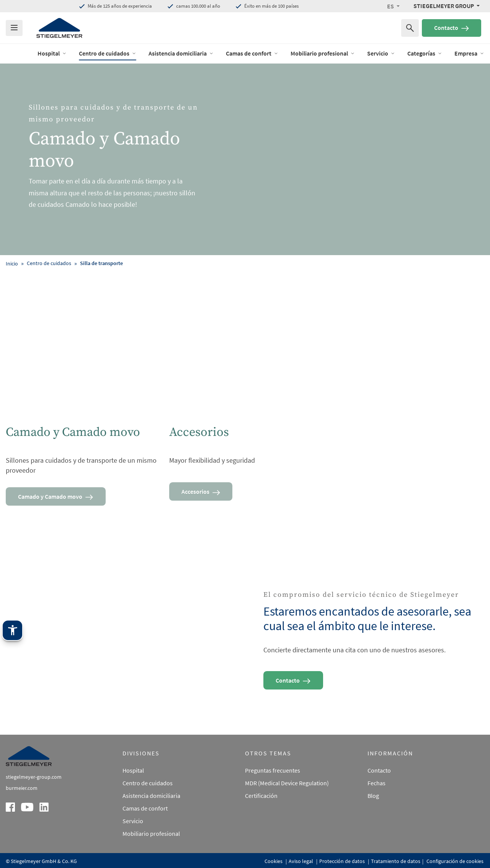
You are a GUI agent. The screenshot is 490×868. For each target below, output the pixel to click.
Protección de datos (343, 850)
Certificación (261, 784)
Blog (373, 784)
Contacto (452, 28)
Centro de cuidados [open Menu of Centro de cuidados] (108, 53)
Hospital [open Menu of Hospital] (52, 53)
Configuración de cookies (454, 850)
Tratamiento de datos (396, 850)
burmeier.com (22, 776)
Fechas (376, 771)
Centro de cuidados (148, 771)
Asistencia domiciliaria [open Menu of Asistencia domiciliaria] (181, 53)
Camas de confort (145, 796)
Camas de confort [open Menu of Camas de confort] (252, 53)
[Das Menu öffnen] (14, 28)
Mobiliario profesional (151, 822)
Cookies (274, 850)
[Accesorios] (245, 365)
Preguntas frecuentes (273, 759)
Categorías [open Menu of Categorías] (425, 53)
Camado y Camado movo (56, 496)
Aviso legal (301, 850)
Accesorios (202, 491)
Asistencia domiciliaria (151, 784)
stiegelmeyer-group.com (34, 765)
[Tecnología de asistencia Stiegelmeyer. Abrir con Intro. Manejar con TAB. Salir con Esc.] (12, 748)
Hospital (133, 759)
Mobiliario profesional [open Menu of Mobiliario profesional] (323, 53)
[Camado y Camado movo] (82, 365)
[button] (393, 6)
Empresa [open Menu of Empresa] (469, 53)
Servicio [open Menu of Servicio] (381, 53)
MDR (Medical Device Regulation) (287, 771)
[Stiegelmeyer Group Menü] (447, 6)
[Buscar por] (410, 28)
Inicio (12, 264)
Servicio (133, 809)
